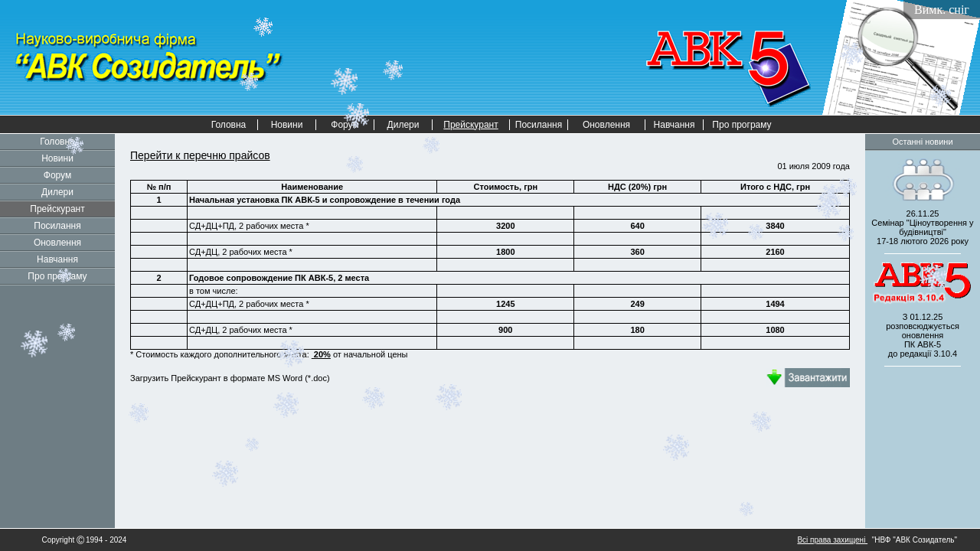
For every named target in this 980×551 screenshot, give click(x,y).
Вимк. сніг (942, 10)
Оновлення (606, 125)
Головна (229, 125)
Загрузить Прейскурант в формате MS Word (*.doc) (231, 378)
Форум (57, 175)
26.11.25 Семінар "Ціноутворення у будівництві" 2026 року (922, 227)
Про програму (742, 125)
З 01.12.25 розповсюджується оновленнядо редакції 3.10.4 (923, 335)
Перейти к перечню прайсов (200, 155)
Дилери (403, 125)
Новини (287, 125)
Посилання (539, 125)
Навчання (675, 125)
